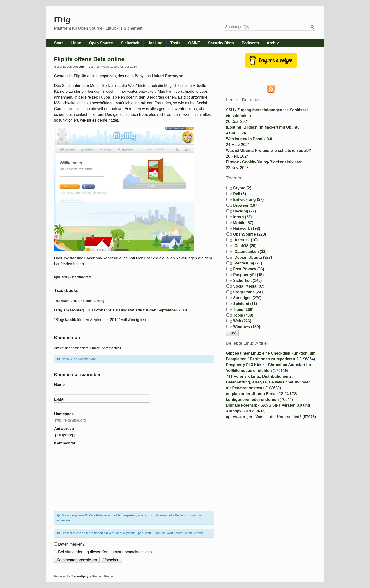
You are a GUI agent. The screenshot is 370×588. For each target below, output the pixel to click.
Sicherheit (130, 43)
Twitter (70, 258)
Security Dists (221, 43)
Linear (95, 348)
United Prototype (167, 76)
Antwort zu (64, 429)
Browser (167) (246, 205)
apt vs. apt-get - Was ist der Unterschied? (264, 417)
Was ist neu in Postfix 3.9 (249, 139)
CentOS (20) (246, 246)
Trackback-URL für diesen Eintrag (79, 301)
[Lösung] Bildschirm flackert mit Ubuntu (263, 127)
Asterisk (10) (246, 240)
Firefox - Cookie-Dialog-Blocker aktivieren (264, 162)
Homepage (64, 414)
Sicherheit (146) (247, 281)
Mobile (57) (243, 223)
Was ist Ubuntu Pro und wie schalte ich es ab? (269, 150)
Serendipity (80, 576)
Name (59, 385)
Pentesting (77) (248, 263)
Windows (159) (247, 327)
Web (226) (242, 321)
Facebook (93, 258)
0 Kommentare (80, 277)
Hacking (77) (244, 211)
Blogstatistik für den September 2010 (153, 310)
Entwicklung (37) (248, 200)
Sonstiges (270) (247, 298)
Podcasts (250, 43)
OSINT (194, 43)
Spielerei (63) (245, 304)
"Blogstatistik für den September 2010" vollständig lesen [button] (102, 320)
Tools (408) (243, 315)
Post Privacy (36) (249, 269)
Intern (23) (242, 217)
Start (58, 43)
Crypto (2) (242, 188)
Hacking (155, 43)
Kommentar (65, 443)
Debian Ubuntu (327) (253, 257)
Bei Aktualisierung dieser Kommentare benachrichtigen (105, 552)
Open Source (101, 43)
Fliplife (80, 76)
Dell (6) (239, 194)
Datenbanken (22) (250, 252)
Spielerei (61, 277)
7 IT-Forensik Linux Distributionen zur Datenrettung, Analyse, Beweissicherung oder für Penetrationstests (268, 382)
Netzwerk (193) (247, 228)
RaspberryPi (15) (248, 275)
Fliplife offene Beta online (89, 59)
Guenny (84, 67)
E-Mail (60, 399)
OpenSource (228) (250, 234)
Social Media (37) (249, 286)
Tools (175, 43)
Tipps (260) (243, 309)
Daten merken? (71, 544)
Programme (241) (249, 292)
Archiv (273, 43)
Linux (76, 43)
